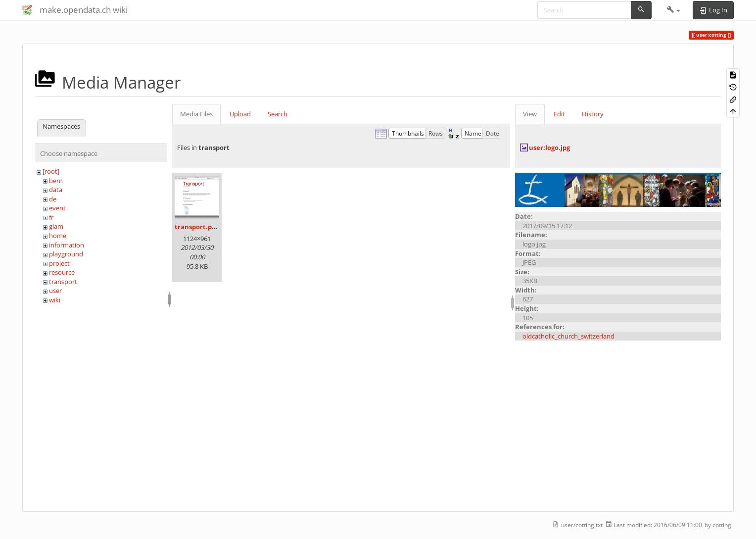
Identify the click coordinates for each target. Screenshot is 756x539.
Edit (559, 114)
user (55, 291)
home (58, 236)
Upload (240, 114)
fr (51, 217)
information (67, 245)
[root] (51, 171)
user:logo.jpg (549, 147)
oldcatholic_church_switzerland (568, 336)
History (593, 114)
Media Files (196, 114)
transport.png (197, 227)
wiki (55, 300)
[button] (674, 10)
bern (56, 181)
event (57, 208)
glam (56, 226)
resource (62, 272)
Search (278, 114)
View (530, 114)
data (56, 190)
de (53, 199)
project (59, 263)
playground (66, 254)
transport (63, 282)
